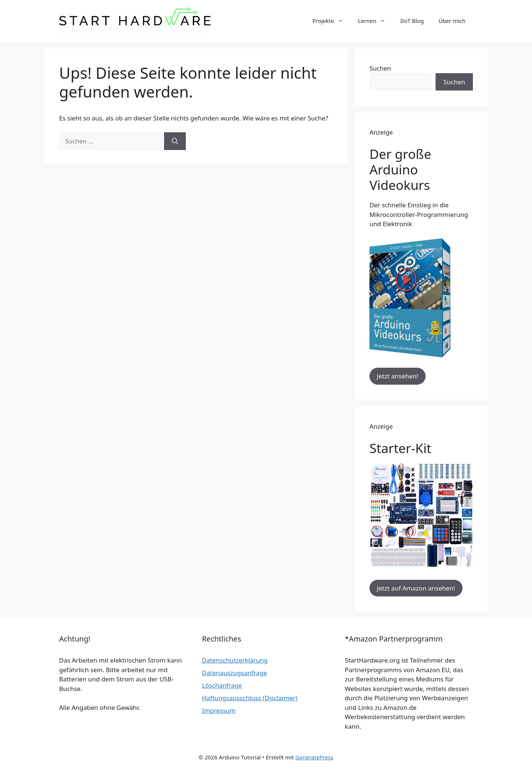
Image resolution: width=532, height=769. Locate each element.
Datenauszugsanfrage (235, 673)
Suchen (380, 68)
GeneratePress (314, 757)
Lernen (376, 21)
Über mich (452, 21)
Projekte (332, 21)
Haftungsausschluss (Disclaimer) (250, 698)
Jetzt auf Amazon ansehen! (416, 588)
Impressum (219, 710)
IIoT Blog (412, 21)
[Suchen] (175, 141)
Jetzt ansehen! (398, 376)
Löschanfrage (222, 685)
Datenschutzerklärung (235, 660)
